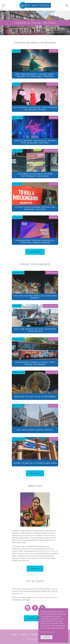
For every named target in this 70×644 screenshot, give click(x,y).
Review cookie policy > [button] (48, 632)
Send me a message (35, 618)
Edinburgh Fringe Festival (48, 551)
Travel (24, 635)
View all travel (35, 473)
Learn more (35, 569)
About (15, 635)
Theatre (34, 635)
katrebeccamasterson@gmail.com (43, 597)
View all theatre (35, 252)
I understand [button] (46, 637)
